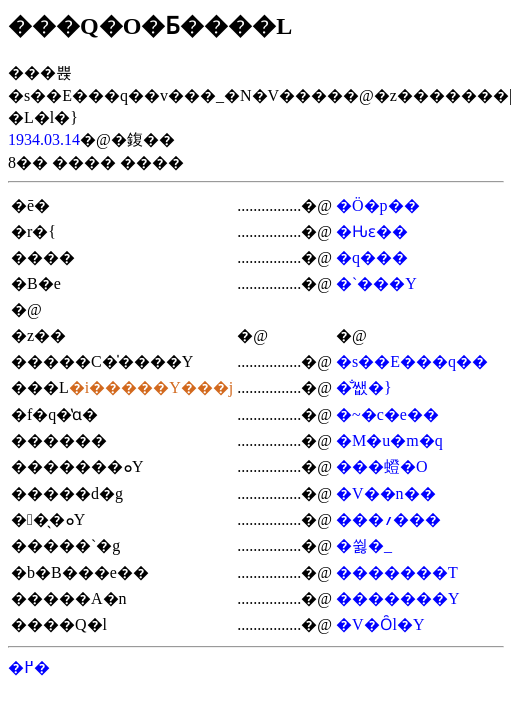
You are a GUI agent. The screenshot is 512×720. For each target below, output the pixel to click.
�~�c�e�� (387, 414)
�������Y (398, 598)
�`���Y (376, 283)
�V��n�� (386, 493)
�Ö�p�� (378, 205)
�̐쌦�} (364, 387)
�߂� (29, 667)
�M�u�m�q (389, 440)
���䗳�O (382, 466)
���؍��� (388, 519)
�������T (397, 572)
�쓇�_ (364, 545)
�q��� (372, 257)
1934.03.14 (44, 139)
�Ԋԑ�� (372, 231)
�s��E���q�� (412, 361)
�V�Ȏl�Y (380, 624)
